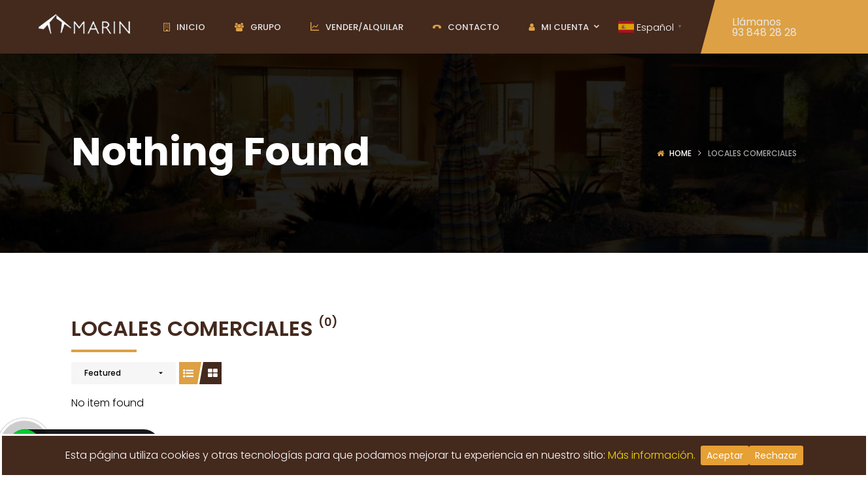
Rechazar (776, 455)
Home (680, 153)
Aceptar (725, 455)
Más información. (654, 455)
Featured (103, 373)
